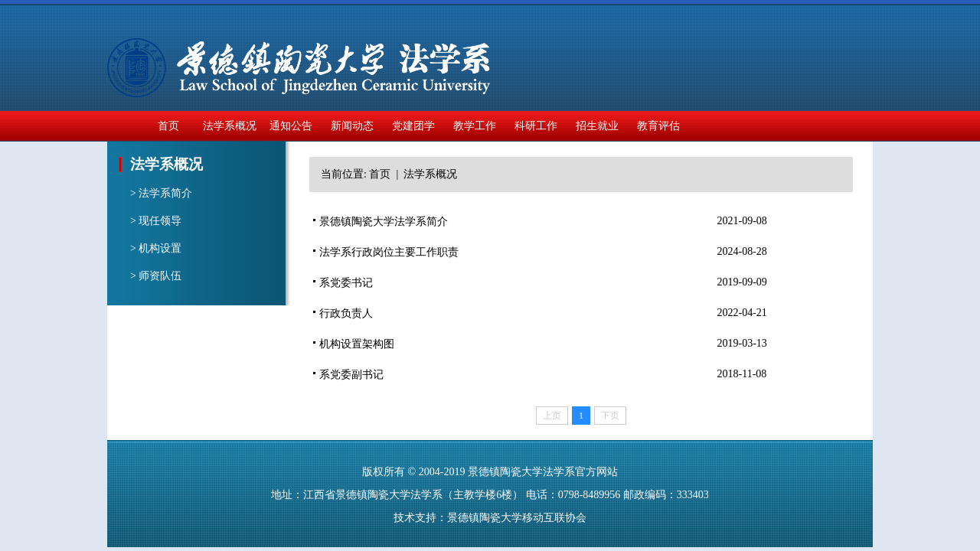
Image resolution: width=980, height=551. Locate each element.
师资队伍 (160, 276)
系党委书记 (346, 283)
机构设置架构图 (357, 344)
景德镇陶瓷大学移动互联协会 (517, 518)
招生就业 (597, 126)
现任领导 (160, 221)
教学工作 (475, 126)
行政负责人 (346, 313)
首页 (168, 126)
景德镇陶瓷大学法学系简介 (384, 222)
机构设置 (160, 248)
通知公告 (291, 126)
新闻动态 (352, 126)
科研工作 (536, 126)
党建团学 (413, 126)
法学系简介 (165, 193)
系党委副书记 (351, 375)
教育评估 (658, 126)
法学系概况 (230, 126)
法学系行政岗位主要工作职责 (389, 252)
